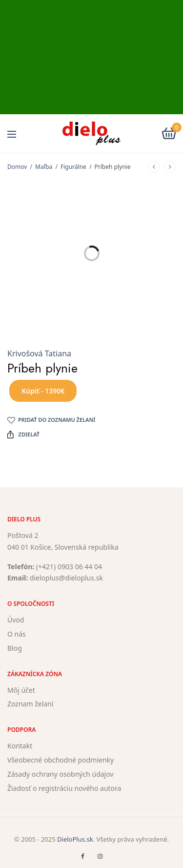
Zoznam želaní (30, 704)
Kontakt (20, 746)
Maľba (44, 167)
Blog (15, 648)
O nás (17, 634)
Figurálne (73, 167)
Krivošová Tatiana (39, 353)
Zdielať (23, 434)
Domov (17, 167)
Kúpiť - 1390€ (43, 391)
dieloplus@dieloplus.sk (66, 578)
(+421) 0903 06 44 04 (69, 567)
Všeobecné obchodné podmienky (61, 760)
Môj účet (21, 690)
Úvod (16, 620)
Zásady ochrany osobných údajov (61, 774)
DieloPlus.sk (75, 839)
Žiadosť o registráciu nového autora (64, 788)
